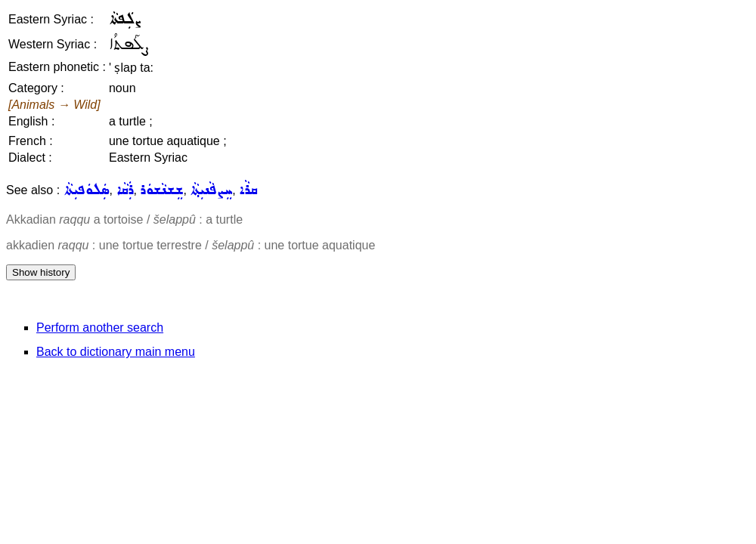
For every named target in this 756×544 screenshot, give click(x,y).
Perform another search (100, 328)
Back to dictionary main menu (116, 352)
